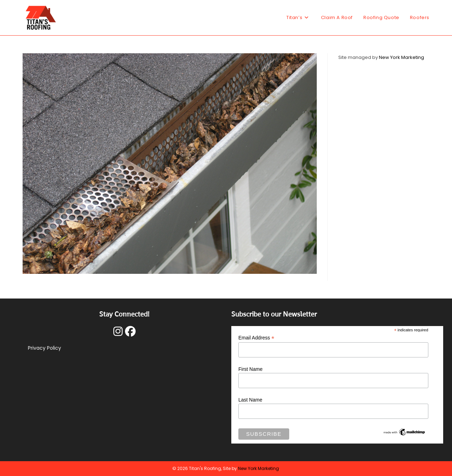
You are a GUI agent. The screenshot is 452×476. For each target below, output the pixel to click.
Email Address (256, 338)
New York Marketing (402, 57)
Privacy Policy (44, 348)
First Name (250, 369)
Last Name (250, 400)
